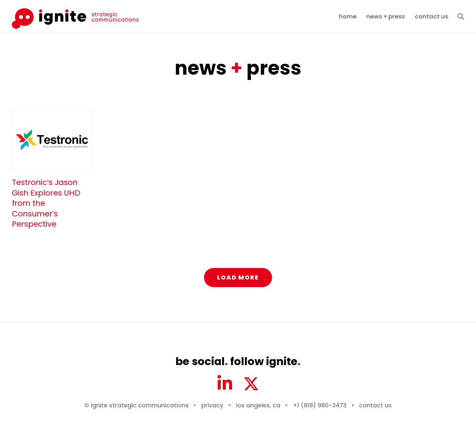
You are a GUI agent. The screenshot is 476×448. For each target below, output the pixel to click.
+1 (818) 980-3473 (320, 405)
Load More (238, 277)
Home (348, 16)
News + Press (386, 16)
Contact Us (432, 16)
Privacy (212, 405)
